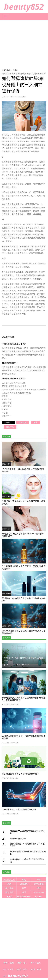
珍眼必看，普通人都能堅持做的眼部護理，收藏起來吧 (24, 502)
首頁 (4, 70)
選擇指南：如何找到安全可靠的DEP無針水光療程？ (24, 600)
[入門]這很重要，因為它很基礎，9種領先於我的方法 (23, 470)
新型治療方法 (9, 880)
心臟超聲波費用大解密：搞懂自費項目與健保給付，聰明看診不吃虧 (24, 699)
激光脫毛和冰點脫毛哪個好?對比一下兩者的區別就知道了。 (23, 535)
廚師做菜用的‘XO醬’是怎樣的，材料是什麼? (27, 845)
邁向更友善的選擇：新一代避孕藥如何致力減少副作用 (24, 737)
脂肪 (9, 884)
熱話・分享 (7, 464)
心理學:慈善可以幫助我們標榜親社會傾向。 (28, 853)
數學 (24, 892)
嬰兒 (24, 888)
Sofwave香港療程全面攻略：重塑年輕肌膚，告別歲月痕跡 (24, 632)
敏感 (24, 880)
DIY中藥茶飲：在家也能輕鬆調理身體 (19, 809)
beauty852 (24, 7)
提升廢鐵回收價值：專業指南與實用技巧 (21, 774)
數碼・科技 (36, 969)
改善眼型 (24, 884)
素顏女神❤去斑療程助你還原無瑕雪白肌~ (27, 832)
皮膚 (35, 422)
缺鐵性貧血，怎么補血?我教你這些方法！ (27, 861)
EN (5, 976)
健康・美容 (22, 963)
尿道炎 (9, 897)
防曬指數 (23, 422)
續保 (39, 888)
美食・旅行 (36, 963)
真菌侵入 (39, 897)
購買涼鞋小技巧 (24, 897)
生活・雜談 (22, 969)
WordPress (39, 892)
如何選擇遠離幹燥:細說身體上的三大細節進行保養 (24, 74)
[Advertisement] (24, 44)
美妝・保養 (12, 70)
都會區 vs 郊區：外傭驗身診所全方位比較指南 (24, 659)
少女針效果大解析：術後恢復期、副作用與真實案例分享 (24, 567)
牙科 (39, 880)
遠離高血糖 (39, 884)
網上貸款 (9, 888)
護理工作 (10, 427)
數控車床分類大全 (18, 838)
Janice (5, 97)
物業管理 (9, 892)
